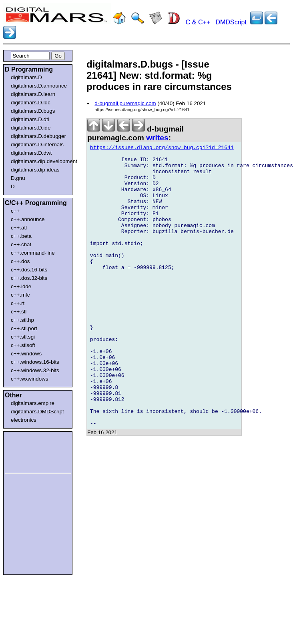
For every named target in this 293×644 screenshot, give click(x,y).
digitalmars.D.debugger (38, 136)
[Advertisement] (29, 451)
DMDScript (231, 22)
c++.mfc (20, 295)
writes (157, 138)
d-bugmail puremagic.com (125, 103)
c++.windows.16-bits (35, 362)
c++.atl (19, 228)
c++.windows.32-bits (35, 370)
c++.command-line (33, 253)
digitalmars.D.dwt (31, 153)
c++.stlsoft (23, 345)
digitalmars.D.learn (33, 94)
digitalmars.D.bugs (33, 111)
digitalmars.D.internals (37, 145)
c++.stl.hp (22, 320)
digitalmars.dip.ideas (35, 170)
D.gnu (18, 178)
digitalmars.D (26, 77)
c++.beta (21, 236)
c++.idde (21, 286)
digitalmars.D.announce (39, 86)
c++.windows (26, 354)
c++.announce (28, 219)
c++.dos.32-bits (29, 278)
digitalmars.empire (33, 403)
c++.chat (21, 244)
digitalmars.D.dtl (30, 119)
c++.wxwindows (29, 379)
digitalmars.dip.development (39, 161)
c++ (15, 211)
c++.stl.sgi (23, 337)
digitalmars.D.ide (31, 128)
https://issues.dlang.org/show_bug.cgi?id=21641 (162, 149)
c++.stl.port (24, 328)
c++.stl (19, 312)
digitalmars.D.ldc (31, 103)
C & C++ (198, 22)
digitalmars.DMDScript (37, 412)
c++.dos (20, 261)
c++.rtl (18, 303)
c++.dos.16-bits (29, 270)
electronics (24, 420)
